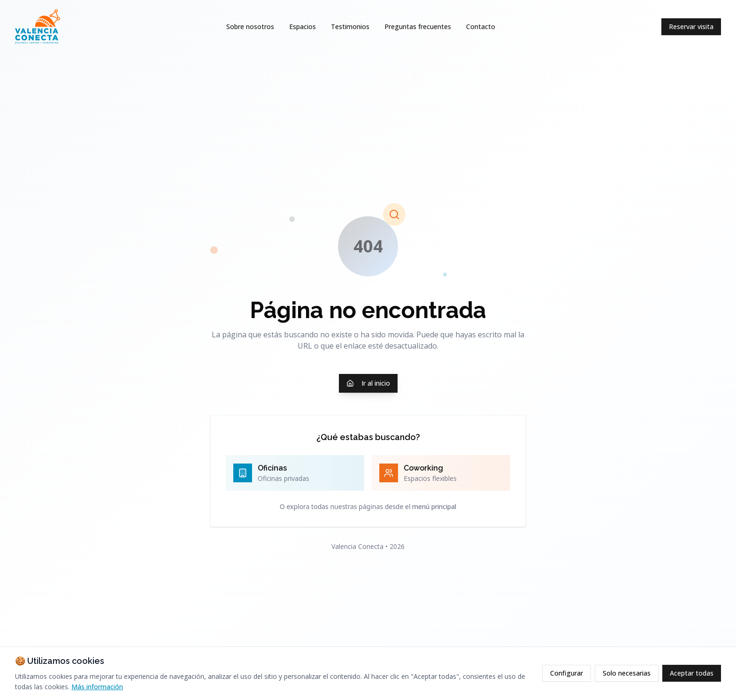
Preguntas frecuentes (418, 27)
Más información (97, 687)
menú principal (434, 506)
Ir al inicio (368, 383)
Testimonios (350, 27)
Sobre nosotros (250, 27)
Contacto (481, 27)
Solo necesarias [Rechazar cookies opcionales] (627, 673)
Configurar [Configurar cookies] (567, 673)
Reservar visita (691, 27)
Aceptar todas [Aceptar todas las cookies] (692, 673)
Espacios (303, 27)
